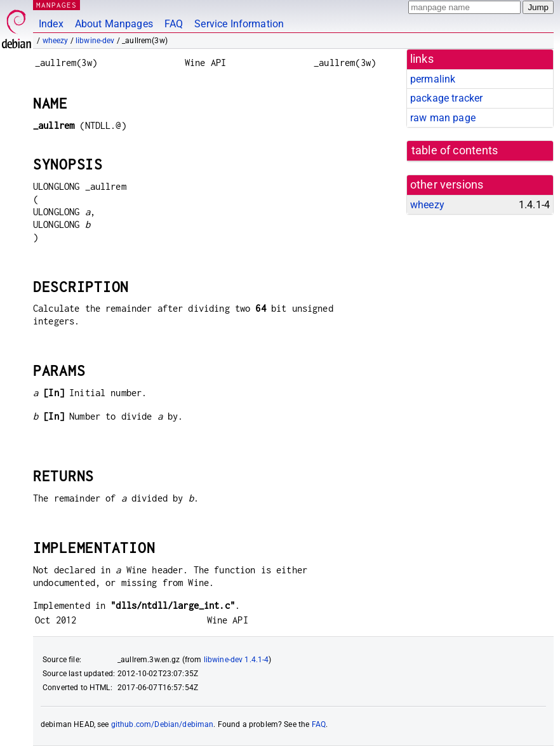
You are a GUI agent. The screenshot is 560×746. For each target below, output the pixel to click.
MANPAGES (57, 5)
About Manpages (114, 24)
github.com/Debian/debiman (163, 724)
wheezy (56, 41)
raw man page (443, 118)
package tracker (446, 98)
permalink (433, 79)
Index (51, 24)
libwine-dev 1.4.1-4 (237, 660)
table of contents (455, 150)
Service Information (239, 24)
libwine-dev (95, 41)
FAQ (174, 24)
